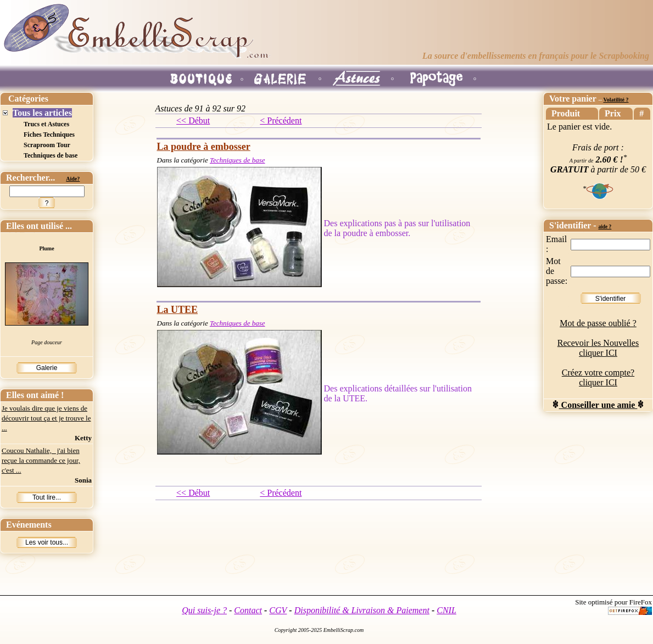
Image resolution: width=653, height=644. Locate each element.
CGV (278, 610)
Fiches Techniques (49, 135)
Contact (248, 610)
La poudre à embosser (204, 147)
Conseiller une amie (598, 405)
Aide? (73, 179)
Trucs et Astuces (46, 124)
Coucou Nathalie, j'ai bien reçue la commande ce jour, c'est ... (41, 460)
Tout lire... (47, 497)
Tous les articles (42, 113)
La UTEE (178, 310)
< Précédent (281, 121)
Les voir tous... (47, 542)
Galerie (47, 368)
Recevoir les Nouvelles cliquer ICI (598, 348)
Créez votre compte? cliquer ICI (598, 377)
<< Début (193, 121)
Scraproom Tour (47, 145)
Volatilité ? (616, 100)
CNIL (447, 610)
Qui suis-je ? (204, 610)
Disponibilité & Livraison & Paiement (362, 610)
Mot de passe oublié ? (598, 323)
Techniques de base (51, 155)
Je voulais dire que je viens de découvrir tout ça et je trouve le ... (46, 418)
